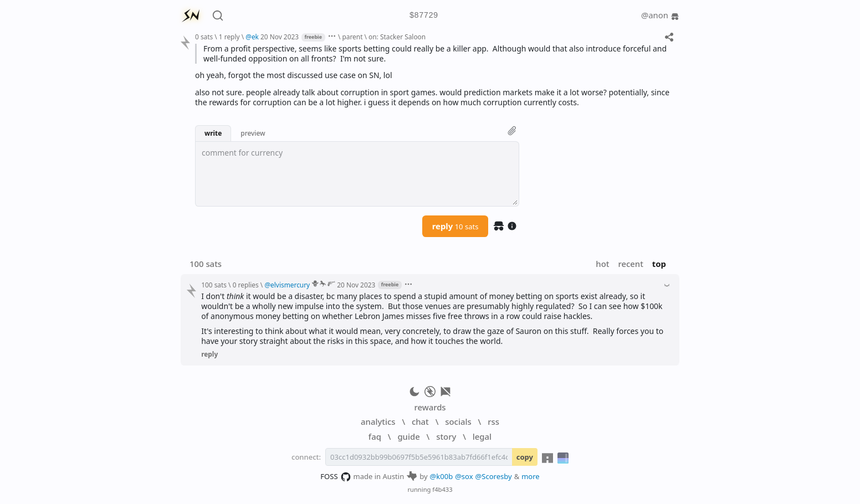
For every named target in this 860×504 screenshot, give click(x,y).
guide (408, 436)
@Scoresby (494, 476)
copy (525, 457)
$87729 (424, 16)
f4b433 (442, 489)
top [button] (659, 264)
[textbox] (357, 174)
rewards (430, 407)
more (531, 476)
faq (375, 436)
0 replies (246, 285)
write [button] (213, 133)
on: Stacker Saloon (397, 37)
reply (455, 226)
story (446, 436)
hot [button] (602, 264)
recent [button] (630, 264)
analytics (378, 421)
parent (352, 37)
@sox (464, 476)
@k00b (442, 476)
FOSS (336, 477)
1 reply (229, 37)
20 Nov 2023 (280, 37)
